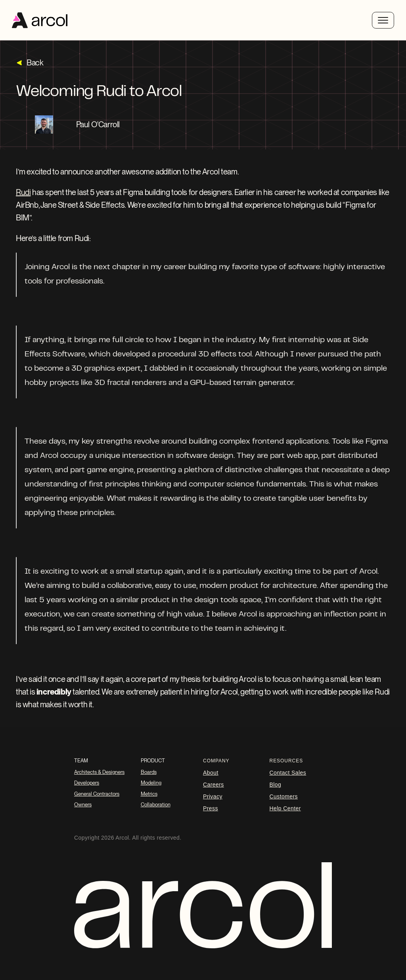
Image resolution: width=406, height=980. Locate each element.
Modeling (151, 783)
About (211, 773)
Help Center (285, 808)
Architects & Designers (99, 772)
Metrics (149, 794)
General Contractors (97, 794)
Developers (87, 783)
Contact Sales (288, 773)
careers (214, 785)
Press (211, 808)
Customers (284, 796)
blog (276, 785)
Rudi (23, 192)
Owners (83, 805)
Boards (149, 772)
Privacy (213, 796)
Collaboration (156, 805)
